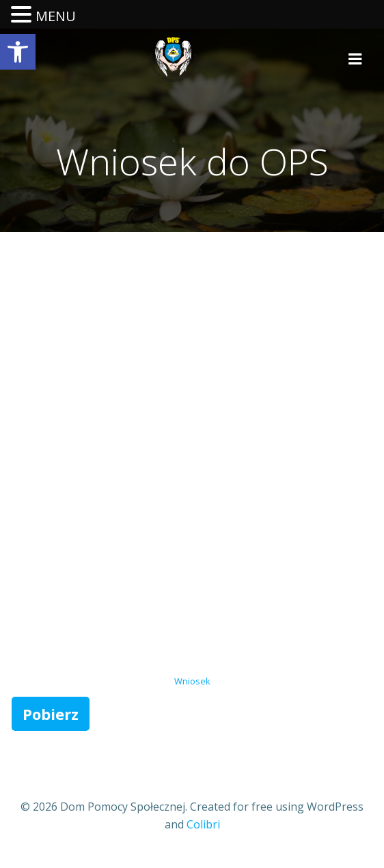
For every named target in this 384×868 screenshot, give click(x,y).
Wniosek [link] (192, 681)
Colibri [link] (203, 824)
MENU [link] (56, 16)
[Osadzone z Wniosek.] (192, 457)
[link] (18, 52)
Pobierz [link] (51, 714)
